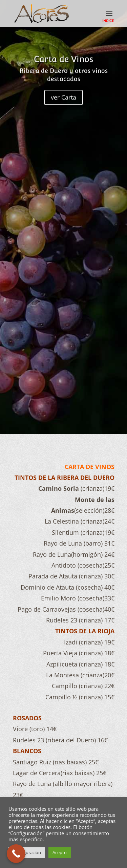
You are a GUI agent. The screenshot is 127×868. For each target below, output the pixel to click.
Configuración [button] (27, 852)
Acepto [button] (60, 852)
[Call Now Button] (16, 854)
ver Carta (63, 103)
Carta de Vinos (63, 64)
